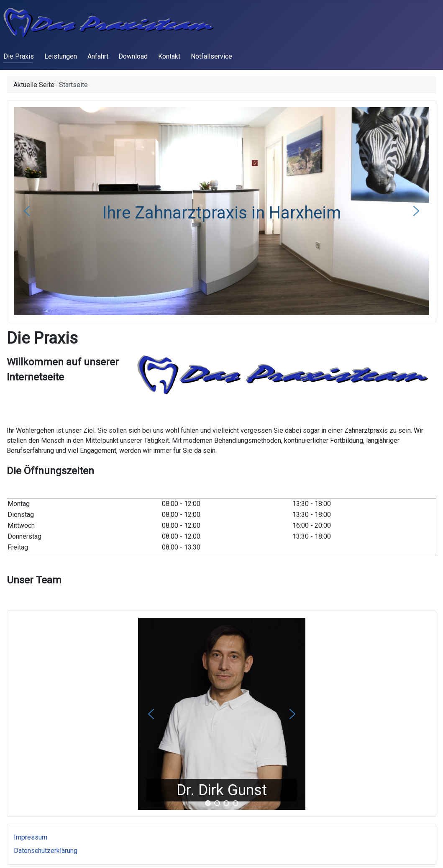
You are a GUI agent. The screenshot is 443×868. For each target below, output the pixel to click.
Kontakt (169, 56)
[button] (27, 211)
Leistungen (61, 56)
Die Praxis (19, 56)
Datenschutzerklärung (46, 851)
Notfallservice (211, 56)
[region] (221, 714)
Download (133, 56)
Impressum (31, 837)
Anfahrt (98, 56)
